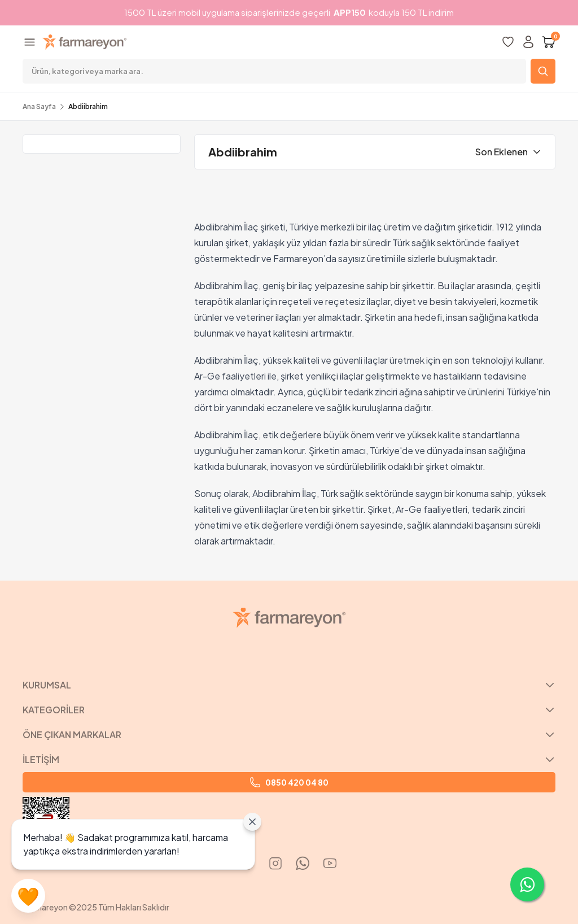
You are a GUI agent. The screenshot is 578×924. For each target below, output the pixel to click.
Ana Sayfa (39, 106)
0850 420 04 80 (289, 782)
